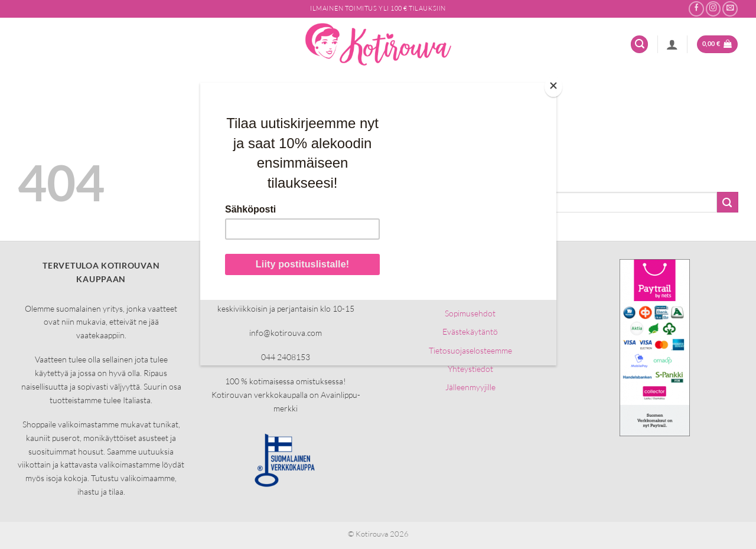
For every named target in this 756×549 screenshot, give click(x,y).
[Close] (553, 87)
